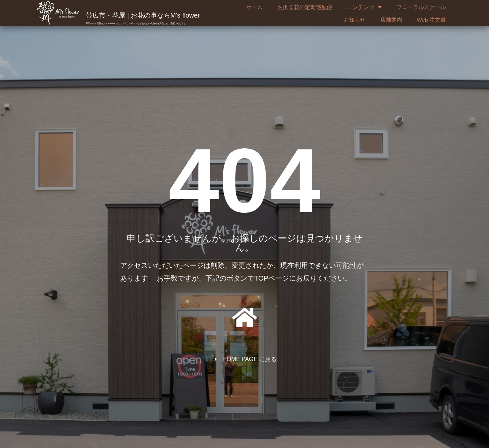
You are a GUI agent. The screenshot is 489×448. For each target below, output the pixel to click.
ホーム (254, 7)
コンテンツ (364, 7)
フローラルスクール (421, 7)
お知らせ (355, 20)
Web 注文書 (431, 20)
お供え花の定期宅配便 (305, 7)
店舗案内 (391, 20)
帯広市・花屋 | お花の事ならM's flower (143, 15)
